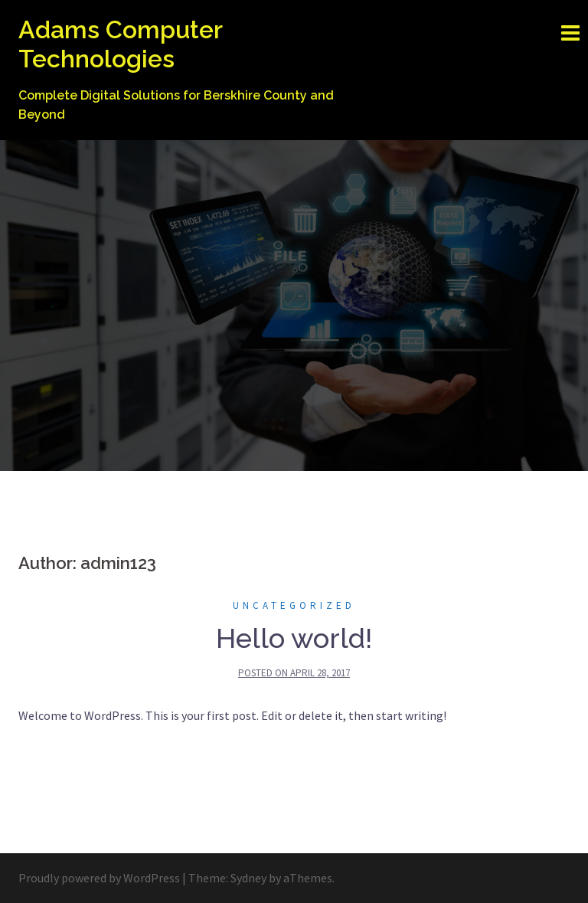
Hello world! (294, 638)
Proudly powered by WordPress (99, 878)
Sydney (248, 878)
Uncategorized (294, 605)
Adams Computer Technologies (120, 44)
